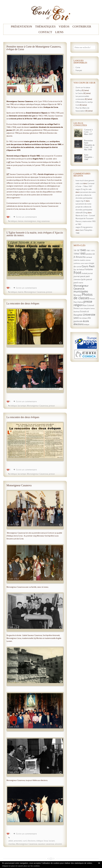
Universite (89, 315)
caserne (76, 260)
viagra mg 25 (80, 201)
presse (49, 292)
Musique (77, 295)
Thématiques (45, 27)
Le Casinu (79, 93)
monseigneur (30, 221)
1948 (83, 250)
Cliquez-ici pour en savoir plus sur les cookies (21, 866)
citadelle (82, 260)
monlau (12, 844)
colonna (88, 260)
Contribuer (82, 27)
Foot (77, 273)
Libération (77, 279)
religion (78, 305)
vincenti (58, 844)
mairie (21, 292)
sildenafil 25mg (81, 213)
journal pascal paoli (82, 276)
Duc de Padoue (79, 270)
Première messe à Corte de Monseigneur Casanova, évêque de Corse (34, 48)
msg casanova (43, 221)
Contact (45, 32)
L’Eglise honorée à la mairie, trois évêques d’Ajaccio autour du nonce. (35, 234)
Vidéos (64, 27)
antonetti (18, 841)
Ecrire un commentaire (26, 217)
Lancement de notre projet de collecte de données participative (86, 195)
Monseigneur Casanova (35, 292)
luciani (52, 841)
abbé (11, 841)
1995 (82, 254)
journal (90, 273)
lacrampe (22, 406)
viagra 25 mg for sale (84, 189)
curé (25, 841)
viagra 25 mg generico (84, 227)
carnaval (89, 257)
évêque (14, 221)
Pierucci (92, 299)
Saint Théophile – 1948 (89, 157)
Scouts (83, 311)
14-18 (76, 250)
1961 (88, 250)
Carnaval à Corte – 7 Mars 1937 (88, 132)
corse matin (84, 263)
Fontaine (89, 269)
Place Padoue (78, 302)
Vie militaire (83, 318)
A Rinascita (80, 257)
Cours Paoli (88, 266)
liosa (46, 841)
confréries (77, 263)
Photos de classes (83, 296)
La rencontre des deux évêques (23, 303)
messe (21, 221)
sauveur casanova (46, 844)
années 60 (90, 254)
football (84, 273)
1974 (93, 251)
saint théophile (85, 308)
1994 (76, 254)
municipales (81, 291)
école (86, 321)
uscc (76, 318)
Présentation (22, 27)
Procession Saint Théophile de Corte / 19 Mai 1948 (89, 145)
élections (32, 841)
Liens (59, 32)
